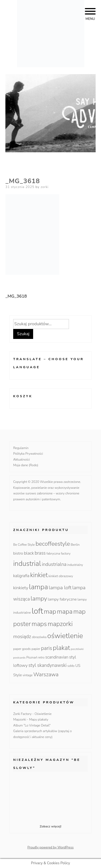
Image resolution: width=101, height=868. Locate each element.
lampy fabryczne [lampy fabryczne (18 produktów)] (62, 599)
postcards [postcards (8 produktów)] (19, 658)
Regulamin (21, 448)
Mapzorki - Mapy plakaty (31, 719)
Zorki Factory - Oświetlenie (32, 714)
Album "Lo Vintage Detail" (32, 725)
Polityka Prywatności (28, 454)
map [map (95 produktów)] (50, 612)
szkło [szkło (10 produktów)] (71, 666)
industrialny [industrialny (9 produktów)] (75, 565)
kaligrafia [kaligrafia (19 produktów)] (21, 576)
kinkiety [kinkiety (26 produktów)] (21, 588)
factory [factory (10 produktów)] (66, 554)
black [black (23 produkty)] (29, 553)
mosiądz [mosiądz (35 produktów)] (22, 636)
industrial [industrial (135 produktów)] (27, 564)
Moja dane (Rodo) (26, 465)
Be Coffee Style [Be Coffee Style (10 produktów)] (24, 545)
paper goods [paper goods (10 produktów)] (22, 649)
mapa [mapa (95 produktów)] (65, 612)
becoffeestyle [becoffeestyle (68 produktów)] (53, 544)
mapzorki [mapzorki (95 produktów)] (60, 624)
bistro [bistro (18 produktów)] (18, 553)
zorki (45, 187)
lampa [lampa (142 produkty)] (39, 587)
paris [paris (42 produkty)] (46, 648)
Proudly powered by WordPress (51, 847)
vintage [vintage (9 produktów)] (28, 675)
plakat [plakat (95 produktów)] (61, 648)
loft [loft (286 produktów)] (37, 611)
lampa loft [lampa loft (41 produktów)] (60, 588)
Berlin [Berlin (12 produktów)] (75, 545)
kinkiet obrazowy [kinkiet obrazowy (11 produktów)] (61, 576)
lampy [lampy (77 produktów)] (39, 598)
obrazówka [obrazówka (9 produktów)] (39, 637)
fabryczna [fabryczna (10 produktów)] (53, 554)
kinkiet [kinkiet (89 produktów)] (39, 575)
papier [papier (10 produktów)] (36, 649)
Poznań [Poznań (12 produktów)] (32, 657)
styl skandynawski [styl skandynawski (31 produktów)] (47, 665)
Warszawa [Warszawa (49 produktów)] (46, 674)
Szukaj (23, 334)
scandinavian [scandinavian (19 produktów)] (57, 657)
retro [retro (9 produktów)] (41, 658)
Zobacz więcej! (50, 826)
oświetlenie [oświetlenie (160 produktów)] (65, 636)
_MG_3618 (16, 296)
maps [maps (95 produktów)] (39, 624)
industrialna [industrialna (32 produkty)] (54, 564)
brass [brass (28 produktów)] (40, 553)
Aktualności (22, 460)
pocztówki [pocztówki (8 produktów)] (77, 649)
